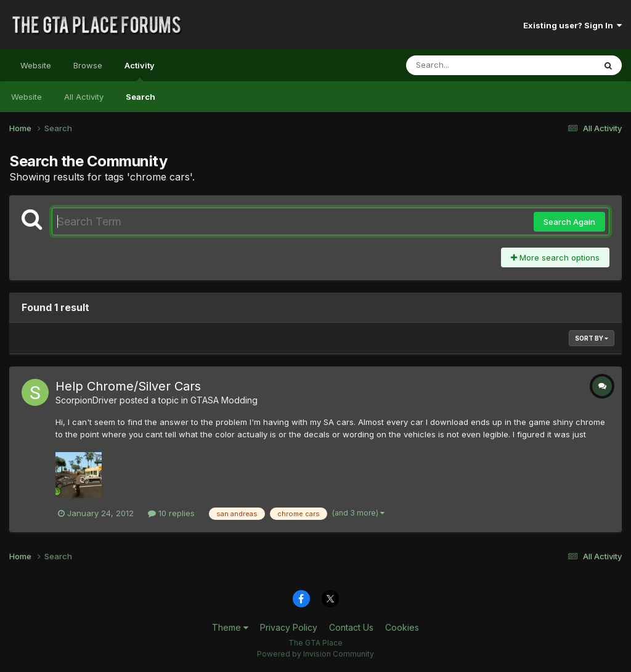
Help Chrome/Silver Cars (128, 386)
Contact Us (351, 627)
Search (140, 97)
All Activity (84, 97)
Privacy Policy (289, 627)
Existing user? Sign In (572, 25)
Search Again (569, 222)
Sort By (592, 338)
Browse (88, 65)
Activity (140, 71)
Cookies (402, 627)
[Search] (467, 65)
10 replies (171, 513)
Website (36, 65)
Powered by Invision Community (315, 654)
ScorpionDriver (86, 400)
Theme (230, 627)
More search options (555, 257)
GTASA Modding (224, 400)
